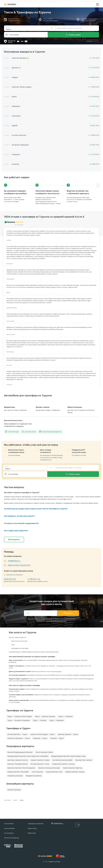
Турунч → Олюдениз (65, 716)
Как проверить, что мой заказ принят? (19, 516)
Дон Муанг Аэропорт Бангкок (18, 760)
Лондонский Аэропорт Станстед (63, 764)
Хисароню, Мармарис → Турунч (19, 738)
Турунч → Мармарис (57, 720)
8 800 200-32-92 (10, 579)
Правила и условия (54, 862)
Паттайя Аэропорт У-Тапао (40, 764)
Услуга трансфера (9, 828)
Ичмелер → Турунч (57, 738)
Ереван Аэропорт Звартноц (73, 768)
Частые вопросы (9, 833)
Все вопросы (14, 540)
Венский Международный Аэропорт (20, 752)
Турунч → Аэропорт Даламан (45, 716)
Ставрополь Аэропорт (15, 776)
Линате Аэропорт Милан (44, 752)
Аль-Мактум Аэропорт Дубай (62, 760)
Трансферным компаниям (36, 824)
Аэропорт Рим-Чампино (84, 760)
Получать (68, 613)
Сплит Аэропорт (37, 772)
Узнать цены (73, 35)
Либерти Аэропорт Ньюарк (75, 772)
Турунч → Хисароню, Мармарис (19, 720)
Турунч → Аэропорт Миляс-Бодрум (20, 716)
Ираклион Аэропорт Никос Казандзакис (21, 768)
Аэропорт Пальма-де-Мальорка (49, 768)
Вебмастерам (32, 833)
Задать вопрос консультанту (19, 565)
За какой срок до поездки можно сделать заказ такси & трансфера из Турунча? (36, 509)
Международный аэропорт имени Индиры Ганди (68, 756)
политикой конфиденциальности (56, 621)
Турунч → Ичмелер (40, 720)
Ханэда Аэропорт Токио (54, 772)
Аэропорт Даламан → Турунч (68, 734)
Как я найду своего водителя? (16, 531)
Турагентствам (32, 828)
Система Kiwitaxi (9, 824)
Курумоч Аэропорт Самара (40, 760)
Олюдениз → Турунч (40, 738)
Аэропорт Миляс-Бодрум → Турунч (43, 734)
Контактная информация (12, 838)
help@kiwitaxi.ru (14, 561)
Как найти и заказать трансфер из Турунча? (22, 493)
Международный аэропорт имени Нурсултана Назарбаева (28, 756)
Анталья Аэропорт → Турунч (18, 734)
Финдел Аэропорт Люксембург (18, 772)
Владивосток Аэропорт (34, 776)
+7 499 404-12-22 (34, 579)
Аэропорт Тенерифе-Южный (18, 764)
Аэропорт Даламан (14, 790)
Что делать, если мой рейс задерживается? (21, 523)
